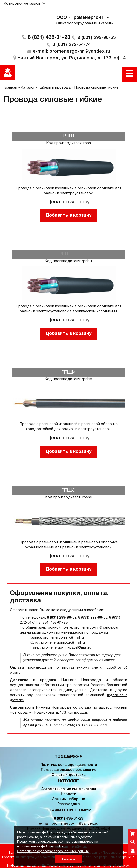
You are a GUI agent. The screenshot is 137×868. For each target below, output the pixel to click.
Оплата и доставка (68, 775)
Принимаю (68, 860)
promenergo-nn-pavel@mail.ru (67, 648)
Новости (68, 794)
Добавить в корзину (68, 215)
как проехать (78, 713)
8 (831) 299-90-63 (97, 38)
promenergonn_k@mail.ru (63, 638)
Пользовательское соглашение (69, 770)
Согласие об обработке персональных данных (53, 851)
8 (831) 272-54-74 (72, 45)
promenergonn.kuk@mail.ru (63, 643)
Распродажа (68, 804)
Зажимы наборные (69, 799)
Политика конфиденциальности (69, 765)
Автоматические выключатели (69, 789)
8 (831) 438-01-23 (49, 38)
